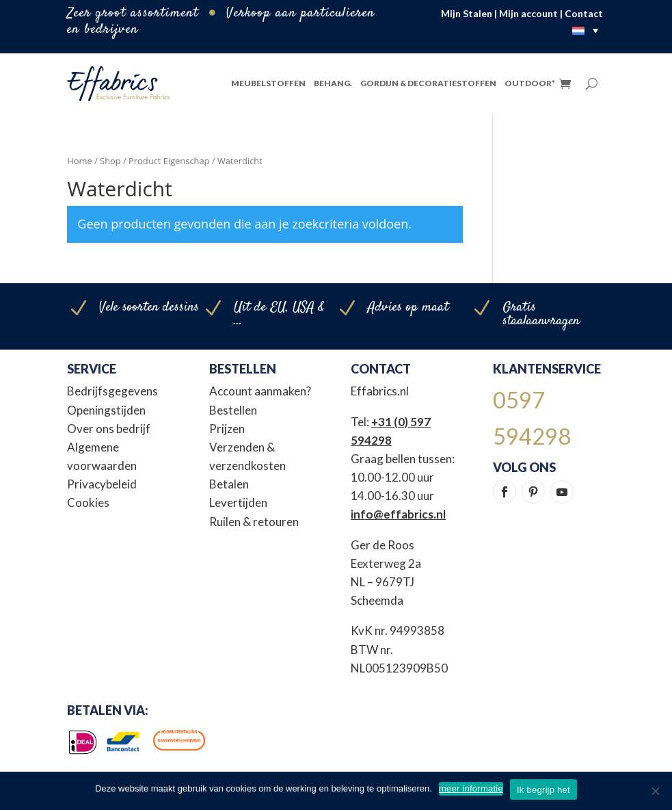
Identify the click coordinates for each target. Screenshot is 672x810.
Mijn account (528, 13)
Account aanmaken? (260, 391)
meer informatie (471, 788)
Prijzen (227, 429)
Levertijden (238, 502)
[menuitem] (589, 30)
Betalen (229, 484)
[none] (589, 30)
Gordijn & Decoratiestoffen (428, 83)
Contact (584, 13)
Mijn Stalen (467, 13)
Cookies (88, 502)
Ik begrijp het (543, 790)
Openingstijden (106, 410)
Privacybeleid (102, 484)
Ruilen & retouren (254, 522)
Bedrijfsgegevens (112, 391)
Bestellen (233, 410)
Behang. (333, 83)
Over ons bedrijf (109, 429)
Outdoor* (530, 83)
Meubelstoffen (268, 83)
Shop (110, 161)
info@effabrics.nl (398, 514)
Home (79, 161)
